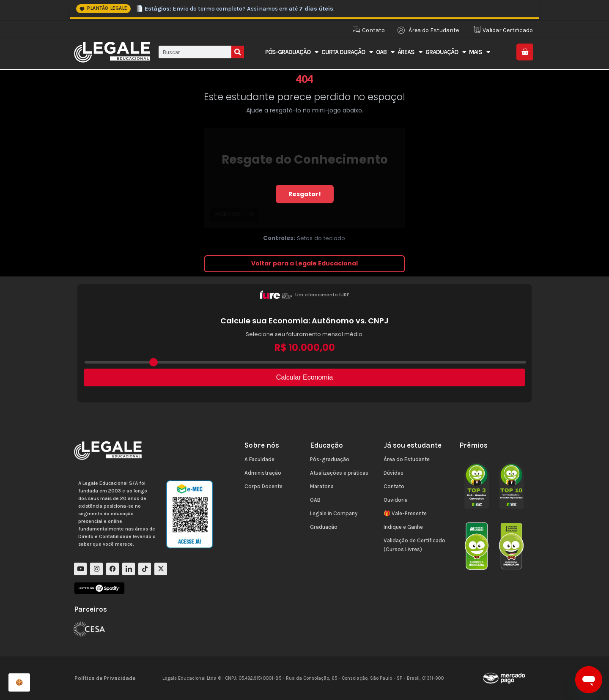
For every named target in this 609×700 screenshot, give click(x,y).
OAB (385, 52)
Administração (263, 473)
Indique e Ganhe (403, 527)
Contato (394, 486)
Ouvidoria (396, 500)
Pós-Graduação (292, 52)
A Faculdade (259, 459)
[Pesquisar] (238, 52)
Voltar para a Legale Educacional (304, 263)
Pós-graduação (330, 459)
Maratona (322, 486)
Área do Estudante (407, 459)
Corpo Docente (263, 486)
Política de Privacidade (105, 678)
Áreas (410, 52)
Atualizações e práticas (339, 473)
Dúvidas (394, 473)
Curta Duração (347, 52)
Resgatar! (305, 194)
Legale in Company (334, 513)
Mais (479, 52)
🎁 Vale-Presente (405, 513)
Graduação (446, 52)
